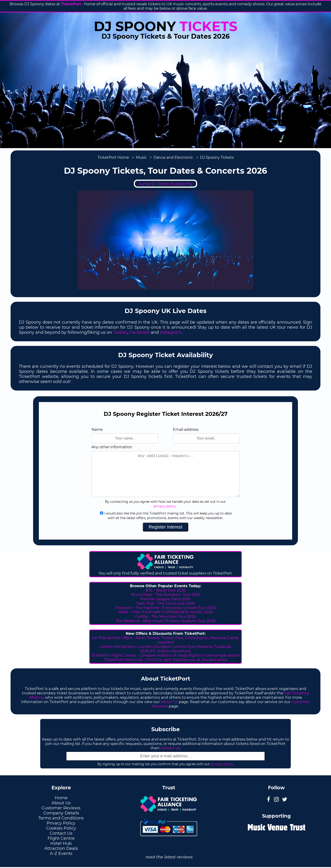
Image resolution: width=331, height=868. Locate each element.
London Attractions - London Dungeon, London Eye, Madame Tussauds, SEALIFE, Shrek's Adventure (166, 649)
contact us (170, 748)
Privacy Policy (61, 823)
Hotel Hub (61, 843)
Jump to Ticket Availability (165, 184)
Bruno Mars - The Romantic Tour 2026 (166, 595)
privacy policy (165, 506)
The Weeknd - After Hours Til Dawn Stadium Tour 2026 (166, 621)
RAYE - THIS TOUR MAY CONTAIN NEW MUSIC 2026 (166, 612)
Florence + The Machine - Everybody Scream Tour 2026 (166, 608)
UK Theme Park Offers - (114, 638)
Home (61, 798)
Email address (186, 430)
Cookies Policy (61, 828)
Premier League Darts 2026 (165, 599)
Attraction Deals (61, 848)
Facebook (140, 332)
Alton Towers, (148, 638)
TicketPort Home (113, 157)
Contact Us (61, 833)
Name (97, 430)
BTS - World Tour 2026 (166, 590)
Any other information (112, 447)
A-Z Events (61, 854)
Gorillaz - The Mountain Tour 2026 (166, 617)
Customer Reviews (61, 808)
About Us (169, 702)
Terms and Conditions (61, 818)
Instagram (171, 332)
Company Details (61, 813)
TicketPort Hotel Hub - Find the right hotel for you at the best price (165, 660)
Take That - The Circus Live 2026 (166, 603)
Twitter (120, 332)
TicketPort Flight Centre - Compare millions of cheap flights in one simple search (165, 655)
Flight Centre (61, 838)
